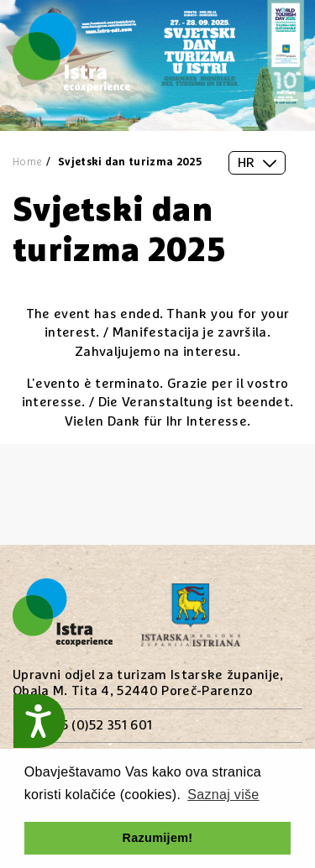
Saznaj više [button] (223, 795)
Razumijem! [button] (158, 838)
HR (257, 163)
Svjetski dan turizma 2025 (130, 162)
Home (27, 162)
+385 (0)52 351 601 (95, 725)
